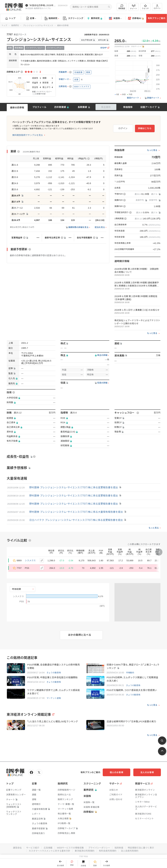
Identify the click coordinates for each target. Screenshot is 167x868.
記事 (31, 18)
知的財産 (119, 848)
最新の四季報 (17, 108)
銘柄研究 (52, 18)
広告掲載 (48, 848)
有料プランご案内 (156, 18)
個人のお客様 (116, 772)
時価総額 (17, 589)
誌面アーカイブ (148, 107)
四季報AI (136, 18)
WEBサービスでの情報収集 (70, 848)
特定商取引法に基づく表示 (141, 848)
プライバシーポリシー (99, 848)
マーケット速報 (54, 698)
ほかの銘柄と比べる (80, 635)
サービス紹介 (33, 848)
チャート (134, 7)
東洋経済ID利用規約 (85, 851)
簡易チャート (133, 98)
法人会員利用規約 (130, 851)
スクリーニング (73, 18)
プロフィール (39, 107)
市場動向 (130, 673)
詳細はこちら (145, 128)
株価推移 (128, 107)
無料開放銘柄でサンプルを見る (28, 135)
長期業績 (82, 107)
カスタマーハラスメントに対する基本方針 (50, 851)
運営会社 (17, 848)
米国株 (115, 18)
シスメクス (30, 561)
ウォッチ (145, 7)
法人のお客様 (147, 772)
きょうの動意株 (54, 673)
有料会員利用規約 (108, 851)
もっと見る (152, 150)
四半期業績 (60, 107)
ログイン (157, 7)
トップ (10, 18)
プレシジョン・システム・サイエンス (38, 25)
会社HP (103, 48)
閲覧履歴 (122, 7)
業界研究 (95, 18)
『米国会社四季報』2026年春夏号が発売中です (43, 5)
